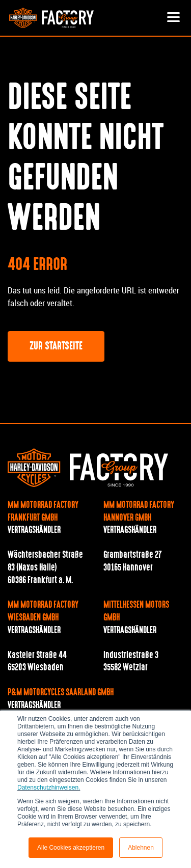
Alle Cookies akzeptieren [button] (71, 848)
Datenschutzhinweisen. (49, 788)
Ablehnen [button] (141, 848)
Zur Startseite (56, 347)
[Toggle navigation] (173, 18)
